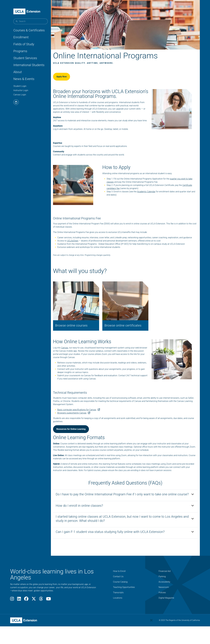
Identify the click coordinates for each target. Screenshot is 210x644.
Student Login (20, 86)
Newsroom (164, 605)
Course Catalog (120, 599)
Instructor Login (21, 90)
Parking (162, 594)
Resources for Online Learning (77, 440)
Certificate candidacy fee (121, 200)
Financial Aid (165, 589)
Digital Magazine (166, 615)
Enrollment (21, 37)
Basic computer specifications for (85, 421)
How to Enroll (119, 589)
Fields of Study (24, 44)
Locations (118, 615)
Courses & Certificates (29, 30)
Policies (162, 610)
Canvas (71, 359)
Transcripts (118, 610)
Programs (20, 51)
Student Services (25, 58)
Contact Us (118, 594)
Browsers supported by (80, 424)
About (18, 72)
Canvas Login (20, 95)
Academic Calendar (149, 203)
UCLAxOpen (79, 255)
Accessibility (164, 599)
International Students (29, 65)
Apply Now (68, 80)
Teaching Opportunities (124, 605)
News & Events (24, 79)
